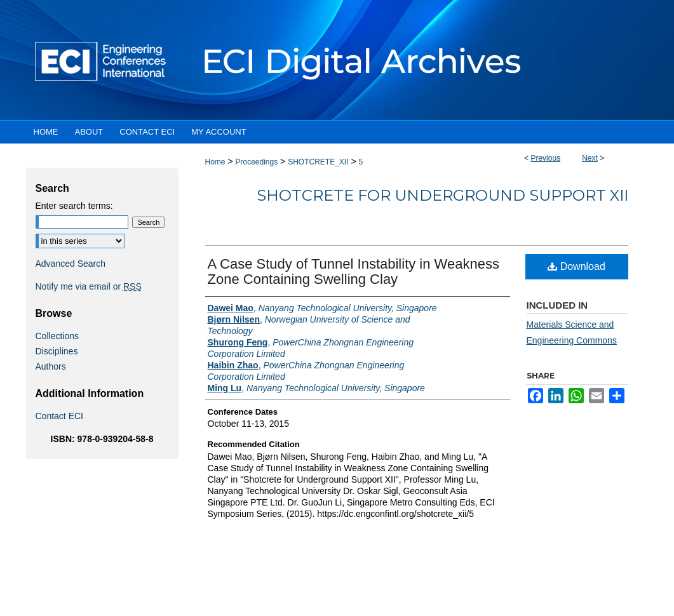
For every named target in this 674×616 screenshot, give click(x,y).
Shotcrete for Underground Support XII (442, 195)
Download (576, 266)
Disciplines (57, 351)
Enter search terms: (74, 206)
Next (590, 158)
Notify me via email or (89, 286)
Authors (51, 366)
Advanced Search (71, 264)
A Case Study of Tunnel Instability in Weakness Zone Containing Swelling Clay (354, 271)
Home (215, 162)
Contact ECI (59, 416)
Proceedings (256, 162)
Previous (545, 158)
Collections (57, 336)
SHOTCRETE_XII (318, 162)
